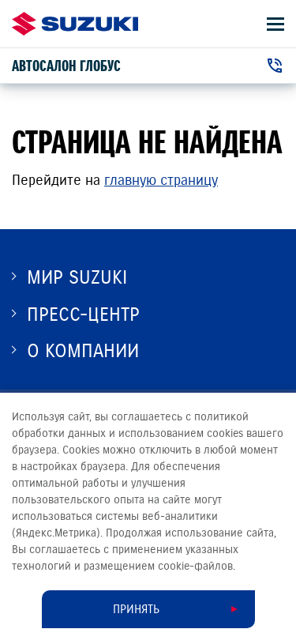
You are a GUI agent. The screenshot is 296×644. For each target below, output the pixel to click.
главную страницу (161, 180)
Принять (136, 609)
